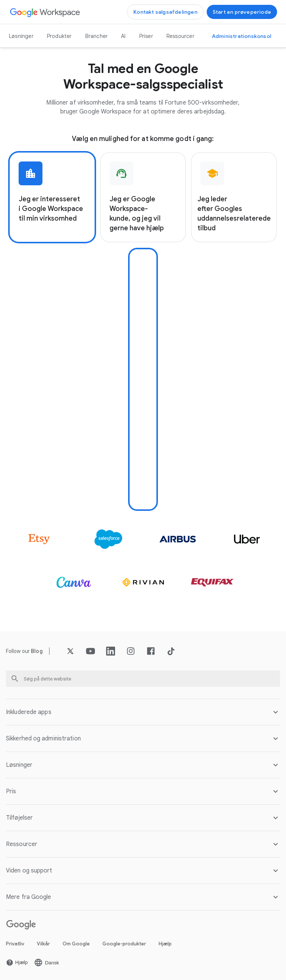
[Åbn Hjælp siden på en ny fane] (17, 963)
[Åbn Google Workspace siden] (45, 12)
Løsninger (21, 36)
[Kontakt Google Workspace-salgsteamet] (165, 12)
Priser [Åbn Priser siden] (146, 36)
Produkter (59, 36)
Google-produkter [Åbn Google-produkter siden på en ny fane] (124, 944)
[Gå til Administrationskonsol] (241, 36)
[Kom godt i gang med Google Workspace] (242, 12)
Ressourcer (180, 36)
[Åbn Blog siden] (37, 651)
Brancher (97, 36)
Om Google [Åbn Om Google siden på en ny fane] (76, 944)
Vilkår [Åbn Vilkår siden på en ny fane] (43, 944)
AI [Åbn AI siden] (123, 36)
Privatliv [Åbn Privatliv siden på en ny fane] (15, 944)
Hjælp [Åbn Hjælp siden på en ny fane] (165, 944)
